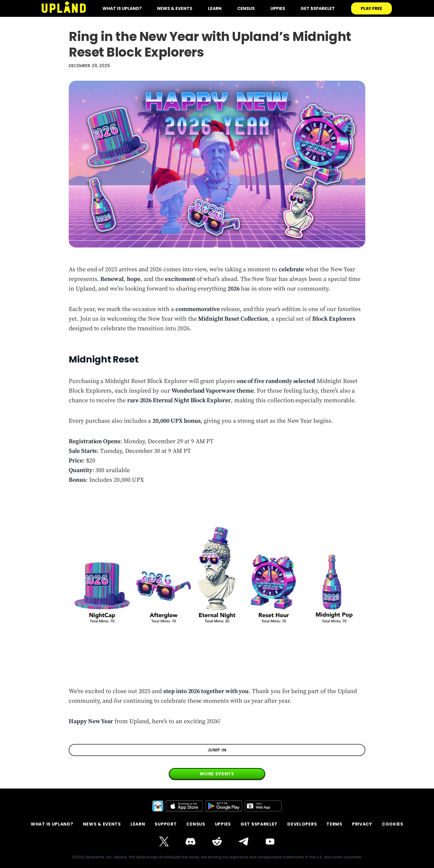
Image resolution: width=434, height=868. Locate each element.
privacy (362, 824)
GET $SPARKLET (259, 824)
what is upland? (122, 8)
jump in (217, 750)
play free (371, 8)
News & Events (175, 8)
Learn (215, 8)
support (166, 824)
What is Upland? (52, 824)
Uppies (278, 8)
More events (217, 774)
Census (246, 8)
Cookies (393, 824)
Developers (302, 824)
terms (334, 824)
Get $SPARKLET (318, 8)
